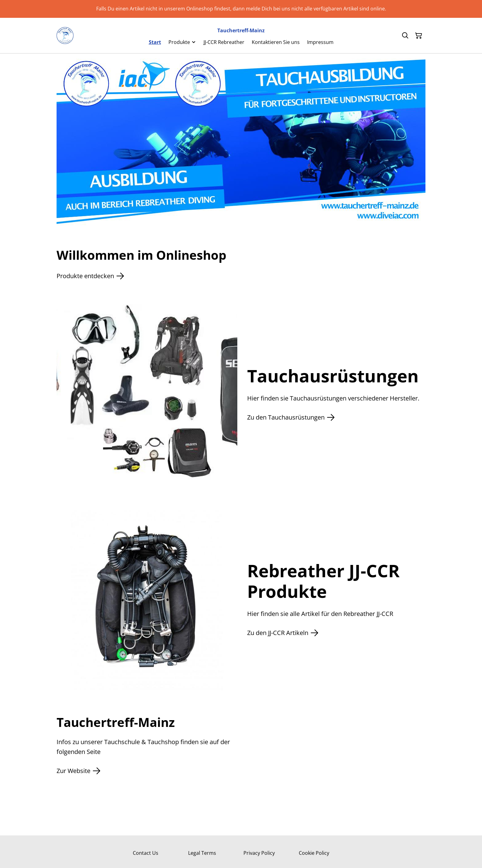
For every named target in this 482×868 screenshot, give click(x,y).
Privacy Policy (259, 853)
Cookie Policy (314, 853)
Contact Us (146, 853)
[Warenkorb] (419, 36)
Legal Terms (202, 853)
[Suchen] (405, 36)
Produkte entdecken (90, 276)
